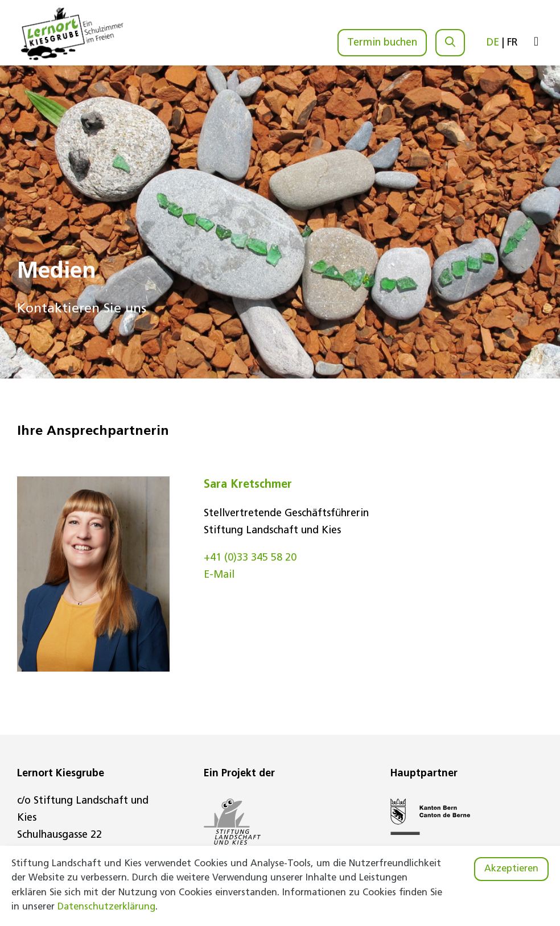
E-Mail (219, 575)
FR (512, 43)
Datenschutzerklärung (106, 907)
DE (493, 43)
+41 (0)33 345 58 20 (250, 558)
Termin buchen (382, 43)
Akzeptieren (511, 869)
